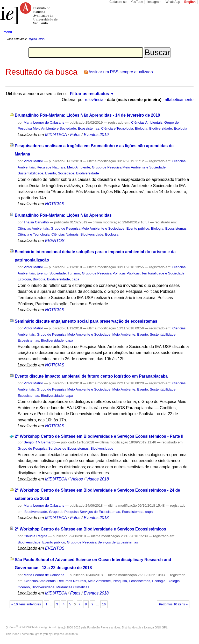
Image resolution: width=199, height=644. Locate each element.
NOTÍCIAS (55, 204)
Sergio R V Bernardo (40, 442)
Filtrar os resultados (90, 94)
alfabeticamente (179, 100)
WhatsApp (173, 2)
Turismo (74, 273)
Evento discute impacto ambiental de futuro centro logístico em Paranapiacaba (91, 376)
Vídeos (77, 479)
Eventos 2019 (96, 135)
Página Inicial (36, 39)
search (185, 32)
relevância (94, 100)
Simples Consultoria (65, 634)
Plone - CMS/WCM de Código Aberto (33, 627)
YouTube (137, 2)
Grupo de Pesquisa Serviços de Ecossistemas (53, 448)
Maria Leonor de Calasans (44, 122)
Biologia (141, 128)
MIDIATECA (56, 135)
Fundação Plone (98, 627)
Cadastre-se (118, 2)
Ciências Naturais (65, 234)
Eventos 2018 (96, 518)
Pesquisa (120, 581)
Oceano (24, 587)
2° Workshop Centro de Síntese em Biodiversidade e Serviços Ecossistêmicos (90, 529)
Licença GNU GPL (156, 627)
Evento (51, 173)
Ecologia (180, 128)
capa (76, 279)
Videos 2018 (98, 479)
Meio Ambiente (79, 167)
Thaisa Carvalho (36, 222)
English (190, 2)
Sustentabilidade (30, 173)
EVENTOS (55, 241)
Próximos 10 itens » (173, 604)
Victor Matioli (33, 161)
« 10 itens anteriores (26, 604)
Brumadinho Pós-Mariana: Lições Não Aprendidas (63, 215)
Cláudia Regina (35, 536)
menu (8, 32)
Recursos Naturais (51, 167)
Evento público (138, 228)
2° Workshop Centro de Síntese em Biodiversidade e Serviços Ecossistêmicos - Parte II (99, 436)
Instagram (154, 2)
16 (104, 604)
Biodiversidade (161, 128)
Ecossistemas (89, 128)
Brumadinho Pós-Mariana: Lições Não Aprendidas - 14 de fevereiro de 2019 (87, 115)
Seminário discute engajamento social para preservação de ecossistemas (86, 321)
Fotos (75, 135)
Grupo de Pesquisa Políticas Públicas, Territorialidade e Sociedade (133, 273)
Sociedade (66, 173)
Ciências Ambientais (147, 122)
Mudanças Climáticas (73, 587)
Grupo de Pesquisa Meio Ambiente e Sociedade (129, 167)
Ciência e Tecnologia (117, 128)
